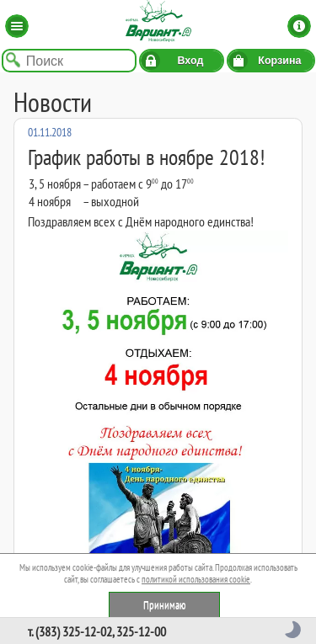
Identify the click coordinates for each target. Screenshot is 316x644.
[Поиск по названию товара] (69, 61)
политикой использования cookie (196, 579)
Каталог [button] (17, 26)
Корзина (279, 61)
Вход (190, 61)
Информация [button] (299, 26)
